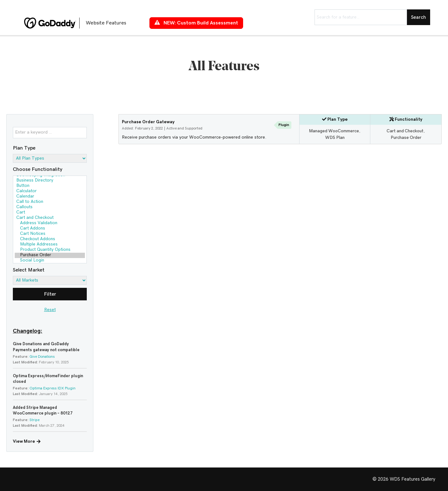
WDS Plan (335, 138)
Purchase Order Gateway (148, 122)
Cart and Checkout (50, 218)
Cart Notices (50, 234)
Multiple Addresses (50, 245)
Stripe (34, 420)
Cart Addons (50, 229)
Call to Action (50, 202)
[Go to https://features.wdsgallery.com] (81, 23)
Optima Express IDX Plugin (52, 388)
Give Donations (42, 356)
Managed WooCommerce (334, 131)
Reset (50, 310)
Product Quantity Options (50, 250)
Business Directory (50, 181)
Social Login (50, 261)
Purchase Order (50, 255)
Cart (50, 213)
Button (50, 186)
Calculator (50, 191)
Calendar (50, 197)
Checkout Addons (50, 239)
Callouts (50, 207)
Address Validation (50, 223)
